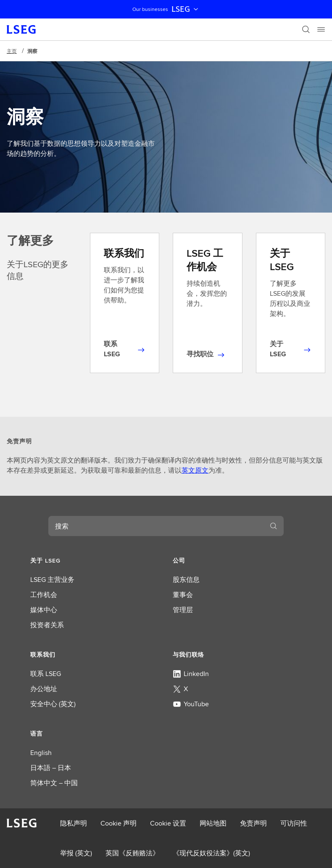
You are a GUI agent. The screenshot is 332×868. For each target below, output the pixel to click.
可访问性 (294, 823)
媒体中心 (44, 610)
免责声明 (253, 823)
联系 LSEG (46, 674)
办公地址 (44, 689)
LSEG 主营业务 (52, 580)
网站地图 (213, 823)
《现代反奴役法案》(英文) (211, 853)
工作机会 (44, 595)
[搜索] (306, 29)
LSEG (186, 9)
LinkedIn (191, 674)
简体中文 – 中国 (54, 783)
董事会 (183, 595)
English (41, 753)
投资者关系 (47, 625)
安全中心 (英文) (53, 704)
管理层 (183, 610)
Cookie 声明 (119, 823)
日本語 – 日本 (51, 768)
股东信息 (186, 580)
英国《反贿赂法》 (132, 853)
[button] (95, 560)
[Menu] (321, 29)
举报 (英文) (76, 853)
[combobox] (156, 526)
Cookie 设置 (168, 823)
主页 (12, 51)
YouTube (191, 704)
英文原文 (195, 470)
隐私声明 (74, 823)
